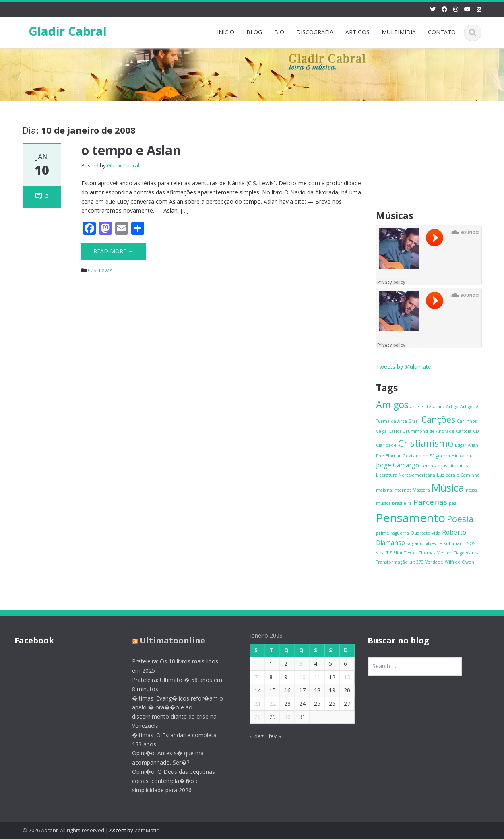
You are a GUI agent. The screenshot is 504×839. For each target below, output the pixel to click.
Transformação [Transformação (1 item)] (392, 562)
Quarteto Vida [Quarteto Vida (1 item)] (426, 533)
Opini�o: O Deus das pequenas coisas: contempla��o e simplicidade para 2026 (169, 781)
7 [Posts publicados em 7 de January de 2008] (251, 677)
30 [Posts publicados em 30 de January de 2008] (282, 717)
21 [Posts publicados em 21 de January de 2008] (252, 704)
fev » (270, 736)
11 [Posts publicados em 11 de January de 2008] (312, 677)
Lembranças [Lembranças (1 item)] (434, 466)
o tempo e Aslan (131, 150)
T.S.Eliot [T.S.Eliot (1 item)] (395, 553)
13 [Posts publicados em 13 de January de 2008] (342, 677)
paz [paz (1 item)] (453, 503)
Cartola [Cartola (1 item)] (464, 431)
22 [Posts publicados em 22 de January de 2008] (267, 704)
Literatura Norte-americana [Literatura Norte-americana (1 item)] (406, 475)
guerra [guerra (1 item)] (443, 456)
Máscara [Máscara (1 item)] (421, 490)
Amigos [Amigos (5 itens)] (392, 405)
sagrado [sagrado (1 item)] (415, 543)
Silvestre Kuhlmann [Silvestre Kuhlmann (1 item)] (445, 543)
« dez (252, 736)
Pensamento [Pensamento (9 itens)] (411, 518)
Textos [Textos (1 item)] (411, 553)
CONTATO (442, 32)
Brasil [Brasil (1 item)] (414, 421)
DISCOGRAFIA (315, 32)
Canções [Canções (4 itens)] (438, 419)
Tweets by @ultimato (404, 367)
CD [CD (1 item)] (476, 431)
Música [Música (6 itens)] (448, 488)
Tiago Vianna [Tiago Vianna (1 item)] (467, 553)
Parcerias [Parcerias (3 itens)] (430, 502)
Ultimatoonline (168, 640)
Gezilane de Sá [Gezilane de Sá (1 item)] (418, 456)
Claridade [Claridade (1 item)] (386, 445)
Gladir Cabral (68, 31)
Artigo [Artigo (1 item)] (452, 407)
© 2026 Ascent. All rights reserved (63, 830)
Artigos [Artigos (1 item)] (467, 407)
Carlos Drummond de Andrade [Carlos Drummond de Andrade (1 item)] (421, 431)
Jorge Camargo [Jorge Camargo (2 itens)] (398, 465)
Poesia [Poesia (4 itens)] (460, 519)
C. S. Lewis (100, 270)
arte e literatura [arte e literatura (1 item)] (427, 407)
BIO (279, 32)
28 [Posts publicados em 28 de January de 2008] (252, 717)
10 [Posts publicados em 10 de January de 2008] (297, 677)
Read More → (114, 251)
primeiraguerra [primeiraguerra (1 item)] (392, 533)
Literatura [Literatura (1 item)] (459, 466)
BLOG (254, 32)
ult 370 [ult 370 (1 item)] (416, 562)
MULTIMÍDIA (399, 32)
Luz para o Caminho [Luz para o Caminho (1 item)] (458, 475)
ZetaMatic (147, 830)
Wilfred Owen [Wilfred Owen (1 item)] (460, 562)
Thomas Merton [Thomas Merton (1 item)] (436, 553)
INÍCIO (226, 32)
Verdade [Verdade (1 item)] (434, 562)
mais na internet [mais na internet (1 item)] (393, 490)
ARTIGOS (357, 32)
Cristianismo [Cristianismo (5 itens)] (426, 443)
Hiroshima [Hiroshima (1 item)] (463, 456)
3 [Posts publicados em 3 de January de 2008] (295, 664)
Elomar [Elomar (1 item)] (393, 456)
